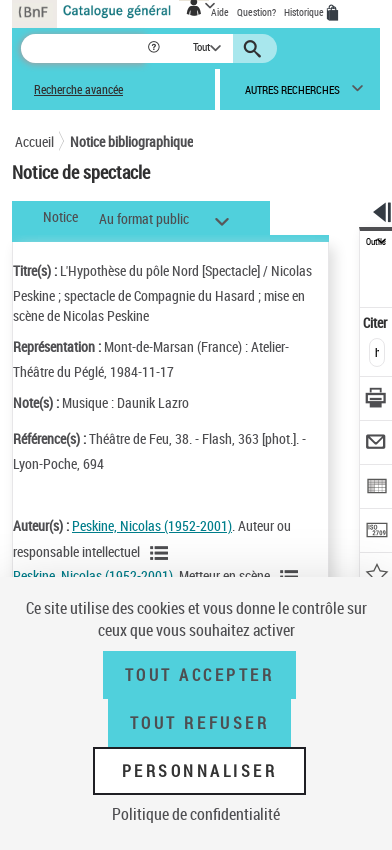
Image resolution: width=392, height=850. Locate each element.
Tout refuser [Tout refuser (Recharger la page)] (199, 723)
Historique (305, 12)
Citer (376, 322)
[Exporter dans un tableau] (376, 488)
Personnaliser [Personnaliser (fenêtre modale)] (200, 771)
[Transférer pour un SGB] (376, 532)
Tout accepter (200, 675)
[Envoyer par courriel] (376, 444)
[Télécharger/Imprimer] (376, 400)
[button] (155, 48)
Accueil (34, 141)
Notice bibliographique (131, 141)
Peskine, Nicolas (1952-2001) (152, 525)
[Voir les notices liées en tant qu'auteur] (162, 553)
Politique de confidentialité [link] (196, 814)
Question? (256, 12)
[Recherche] (83, 48)
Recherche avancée (78, 89)
